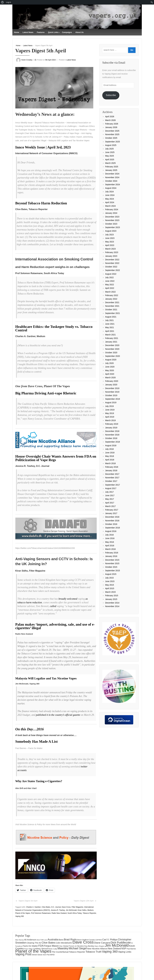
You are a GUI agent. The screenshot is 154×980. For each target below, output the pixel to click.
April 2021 (110, 331)
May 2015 (109, 585)
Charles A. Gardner (33, 907)
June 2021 (110, 324)
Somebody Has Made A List (37, 741)
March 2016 (110, 549)
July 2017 (109, 492)
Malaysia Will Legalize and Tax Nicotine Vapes (46, 678)
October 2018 (111, 438)
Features (41, 32)
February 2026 (112, 124)
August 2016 (111, 531)
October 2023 (111, 224)
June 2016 (110, 538)
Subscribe (111, 95)
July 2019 (109, 406)
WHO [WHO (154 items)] (52, 955)
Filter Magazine (77, 907)
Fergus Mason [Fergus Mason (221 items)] (51, 946)
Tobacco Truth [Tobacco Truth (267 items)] (94, 952)
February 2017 (112, 510)
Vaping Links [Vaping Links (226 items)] (125, 952)
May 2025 (109, 156)
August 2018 (111, 446)
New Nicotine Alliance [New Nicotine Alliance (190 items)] (97, 949)
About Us (79, 32)
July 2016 (109, 535)
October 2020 (111, 353)
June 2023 (110, 238)
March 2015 (110, 592)
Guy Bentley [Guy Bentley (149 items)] (89, 946)
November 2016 (112, 521)
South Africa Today (75, 913)
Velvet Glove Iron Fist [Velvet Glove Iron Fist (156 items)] (41, 955)
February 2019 (112, 424)
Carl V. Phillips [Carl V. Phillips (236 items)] (110, 940)
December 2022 (112, 260)
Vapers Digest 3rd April (28, 901)
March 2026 (110, 120)
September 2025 (112, 142)
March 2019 (110, 420)
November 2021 (112, 306)
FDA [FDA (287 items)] (41, 946)
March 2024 (110, 206)
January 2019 (111, 428)
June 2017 (110, 495)
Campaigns (67, 32)
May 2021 (109, 327)
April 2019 (110, 417)
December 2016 (112, 517)
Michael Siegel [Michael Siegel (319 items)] (78, 948)
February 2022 (112, 295)
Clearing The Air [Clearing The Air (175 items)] (34, 943)
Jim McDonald (71, 910)
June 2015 (110, 581)
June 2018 (110, 453)
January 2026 (111, 127)
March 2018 (110, 463)
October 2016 (111, 524)
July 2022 (109, 277)
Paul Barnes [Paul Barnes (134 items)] (131, 949)
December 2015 (112, 560)
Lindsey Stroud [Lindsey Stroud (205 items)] (40, 949)
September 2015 (112, 571)
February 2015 (112, 596)
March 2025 (110, 163)
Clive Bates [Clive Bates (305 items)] (48, 943)
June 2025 (110, 152)
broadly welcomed (68, 599)
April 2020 (110, 374)
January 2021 (111, 342)
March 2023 (110, 249)
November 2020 (112, 349)
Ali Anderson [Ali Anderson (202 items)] (30, 940)
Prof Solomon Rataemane (41, 913)
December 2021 (112, 302)
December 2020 (112, 345)
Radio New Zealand (59, 913)
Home (16, 32)
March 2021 (110, 335)
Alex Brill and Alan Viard (26, 788)
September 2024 (112, 185)
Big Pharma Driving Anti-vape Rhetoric (46, 393)
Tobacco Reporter (89, 913)
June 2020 (110, 367)
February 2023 (112, 252)
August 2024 (111, 188)
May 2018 (109, 456)
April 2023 (110, 245)
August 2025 (111, 145)
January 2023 (111, 256)
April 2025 (110, 160)
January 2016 (111, 556)
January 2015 (111, 599)
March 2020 (110, 378)
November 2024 (112, 177)
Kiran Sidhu (82, 910)
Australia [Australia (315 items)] (53, 939)
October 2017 (111, 481)
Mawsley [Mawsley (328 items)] (63, 948)
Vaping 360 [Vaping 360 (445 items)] (110, 952)
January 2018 (111, 470)
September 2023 (112, 227)
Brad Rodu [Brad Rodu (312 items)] (70, 939)
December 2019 (112, 388)
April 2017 (110, 503)
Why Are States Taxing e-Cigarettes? (39, 781)
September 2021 (112, 313)
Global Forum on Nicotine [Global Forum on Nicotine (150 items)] (73, 946)
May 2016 (109, 542)
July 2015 (109, 578)
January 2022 (111, 299)
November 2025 (112, 134)
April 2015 (110, 588)
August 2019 (111, 403)
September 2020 (112, 356)
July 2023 (109, 235)
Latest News (28, 32)
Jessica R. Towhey (58, 910)
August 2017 (111, 488)
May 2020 (109, 370)
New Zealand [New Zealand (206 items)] (114, 949)
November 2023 (112, 220)
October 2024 (111, 181)
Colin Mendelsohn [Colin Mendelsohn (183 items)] (64, 943)
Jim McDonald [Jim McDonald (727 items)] (117, 945)
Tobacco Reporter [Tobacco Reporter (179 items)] (77, 952)
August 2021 (111, 317)
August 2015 (111, 574)
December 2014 (112, 603)
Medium (91, 910)
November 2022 (112, 263)
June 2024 (110, 195)
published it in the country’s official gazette (58, 715)
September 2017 (112, 485)
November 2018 (112, 435)
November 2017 (112, 478)
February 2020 (112, 381)
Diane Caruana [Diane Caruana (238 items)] (102, 943)
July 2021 (109, 320)
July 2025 (109, 149)
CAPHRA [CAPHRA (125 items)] (98, 940)
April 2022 (110, 288)
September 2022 (112, 270)
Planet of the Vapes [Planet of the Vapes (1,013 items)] (33, 951)
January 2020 (111, 385)
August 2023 (111, 231)
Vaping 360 (20, 916)
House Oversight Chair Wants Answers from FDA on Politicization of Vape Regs (56, 458)
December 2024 (112, 174)
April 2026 (110, 117)
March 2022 (110, 292)
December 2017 (112, 474)
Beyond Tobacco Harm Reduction (41, 203)
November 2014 (112, 606)
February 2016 (112, 553)
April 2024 (110, 202)
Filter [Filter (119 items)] (61, 946)
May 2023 (109, 242)
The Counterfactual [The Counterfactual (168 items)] (60, 952)
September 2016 (112, 528)
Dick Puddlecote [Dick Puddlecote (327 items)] (121, 943)
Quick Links (53, 32)
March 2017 (110, 506)
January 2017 (111, 513)
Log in (8, 2)
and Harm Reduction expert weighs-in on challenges (53, 267)
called (53, 606)
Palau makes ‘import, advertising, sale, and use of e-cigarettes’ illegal (55, 626)
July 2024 (109, 192)
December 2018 (112, 431)
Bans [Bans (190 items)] (61, 940)
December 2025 (112, 131)
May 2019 (109, 413)
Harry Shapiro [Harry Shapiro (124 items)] (99, 946)
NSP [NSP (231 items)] (124, 949)
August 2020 (111, 360)
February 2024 (112, 209)
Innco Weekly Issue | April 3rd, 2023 (43, 147)
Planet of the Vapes (23, 913)
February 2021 (112, 338)
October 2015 (111, 567)
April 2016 (110, 546)
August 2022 (111, 274)
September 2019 (112, 399)
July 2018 (109, 449)
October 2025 (111, 138)
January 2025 (111, 170)
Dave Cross (66, 907)
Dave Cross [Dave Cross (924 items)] (83, 942)
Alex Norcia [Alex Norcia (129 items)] (20, 940)
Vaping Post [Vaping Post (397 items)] (23, 954)
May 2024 (109, 199)
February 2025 (112, 167)
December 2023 (112, 217)
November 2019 (112, 392)
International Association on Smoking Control (54, 259)
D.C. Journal (56, 907)
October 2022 (111, 267)
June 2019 (110, 410)
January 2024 (111, 213)
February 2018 (112, 467)
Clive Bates (46, 907)
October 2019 (111, 395)
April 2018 (110, 460)
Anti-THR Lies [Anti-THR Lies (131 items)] (42, 940)
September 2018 (112, 442)
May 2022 (109, 285)
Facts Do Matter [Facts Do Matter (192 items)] (30, 946)
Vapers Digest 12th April (84, 901)
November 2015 (112, 563)
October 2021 (111, 310)
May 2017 (109, 499)
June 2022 (110, 281)
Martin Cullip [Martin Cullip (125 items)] (53, 949)
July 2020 (109, 363)
